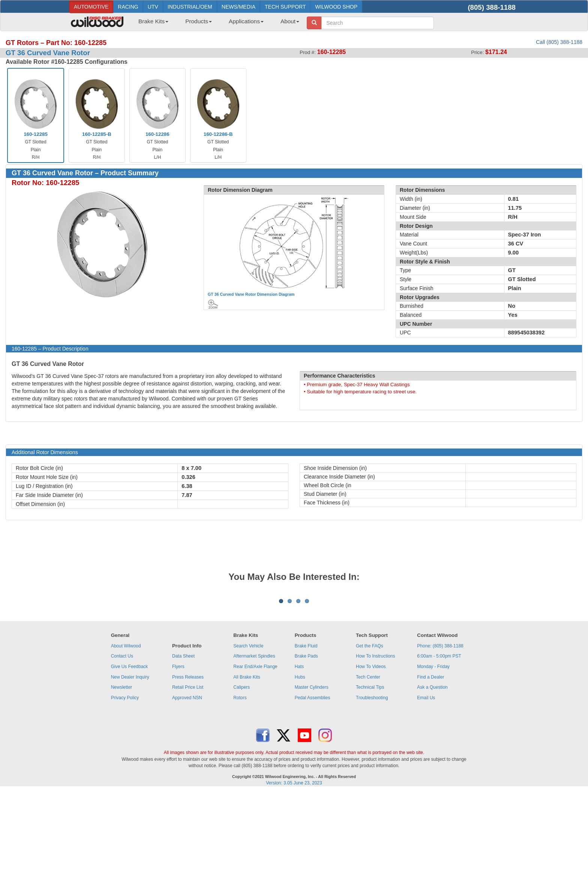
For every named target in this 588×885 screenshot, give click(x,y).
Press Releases (188, 770)
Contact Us (122, 749)
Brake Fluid (306, 739)
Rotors (240, 791)
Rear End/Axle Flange (255, 760)
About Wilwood (126, 739)
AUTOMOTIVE (91, 7)
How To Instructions (376, 749)
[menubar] (216, 24)
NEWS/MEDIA (238, 7)
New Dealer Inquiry (130, 770)
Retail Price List (188, 780)
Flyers (178, 760)
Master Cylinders (312, 780)
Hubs (300, 770)
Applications (246, 21)
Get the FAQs (370, 739)
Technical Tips (370, 780)
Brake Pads (306, 749)
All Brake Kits (247, 770)
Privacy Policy (125, 791)
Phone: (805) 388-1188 (440, 739)
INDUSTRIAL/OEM (190, 7)
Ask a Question (432, 780)
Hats (299, 760)
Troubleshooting (372, 791)
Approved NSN (187, 791)
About (290, 21)
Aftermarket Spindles (254, 749)
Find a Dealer (430, 770)
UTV (153, 7)
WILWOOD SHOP (336, 7)
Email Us (426, 791)
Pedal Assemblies (313, 791)
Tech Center (368, 770)
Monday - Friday (433, 760)
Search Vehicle (248, 739)
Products (199, 21)
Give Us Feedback (130, 760)
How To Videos (371, 760)
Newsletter (122, 780)
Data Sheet (183, 749)
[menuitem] (151, 24)
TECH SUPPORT (285, 7)
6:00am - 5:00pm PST (439, 749)
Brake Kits (153, 21)
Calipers (241, 780)
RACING (128, 7)
